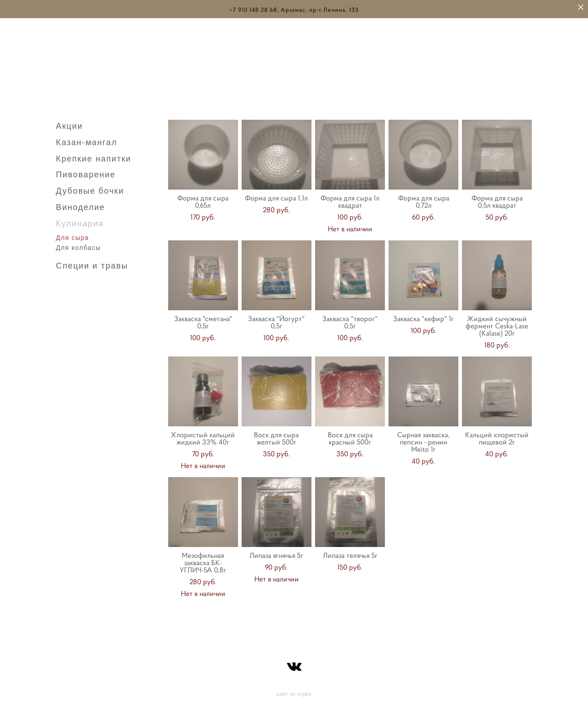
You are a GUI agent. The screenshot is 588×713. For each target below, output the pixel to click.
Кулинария (80, 221)
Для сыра (72, 235)
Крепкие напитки (93, 156)
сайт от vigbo (294, 692)
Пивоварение (86, 172)
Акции (69, 123)
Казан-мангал (86, 140)
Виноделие (80, 205)
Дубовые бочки (90, 188)
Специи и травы (92, 263)
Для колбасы (78, 245)
